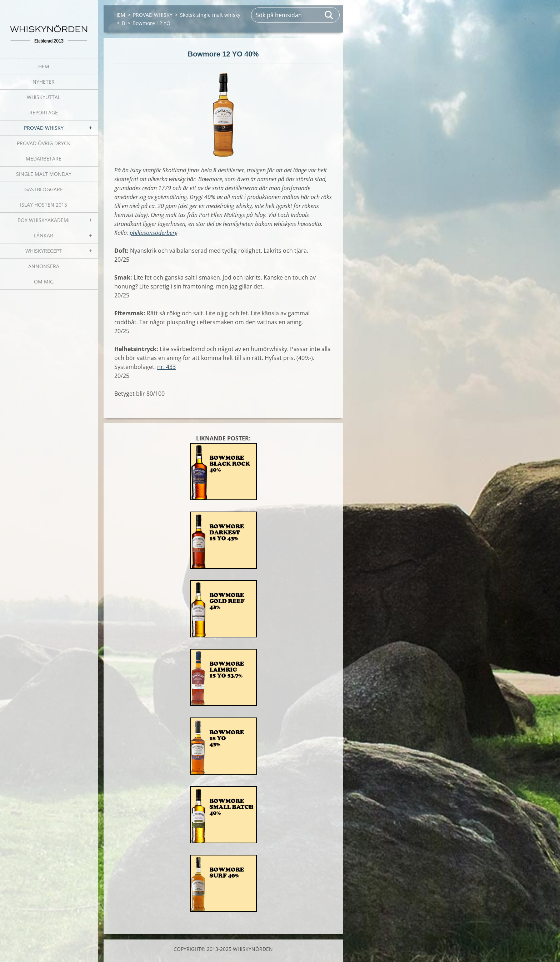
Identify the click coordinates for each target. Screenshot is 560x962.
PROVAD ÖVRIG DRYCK (44, 143)
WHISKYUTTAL (44, 97)
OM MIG (44, 282)
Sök (329, 15)
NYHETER (44, 82)
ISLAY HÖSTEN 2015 (44, 205)
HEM (44, 66)
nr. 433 (166, 367)
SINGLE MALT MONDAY (44, 174)
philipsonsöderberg (154, 233)
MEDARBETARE (44, 159)
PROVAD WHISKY (44, 128)
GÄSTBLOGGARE (44, 189)
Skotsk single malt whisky (210, 15)
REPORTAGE (44, 112)
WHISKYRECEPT (44, 251)
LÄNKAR (44, 235)
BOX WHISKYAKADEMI (44, 220)
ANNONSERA (44, 266)
